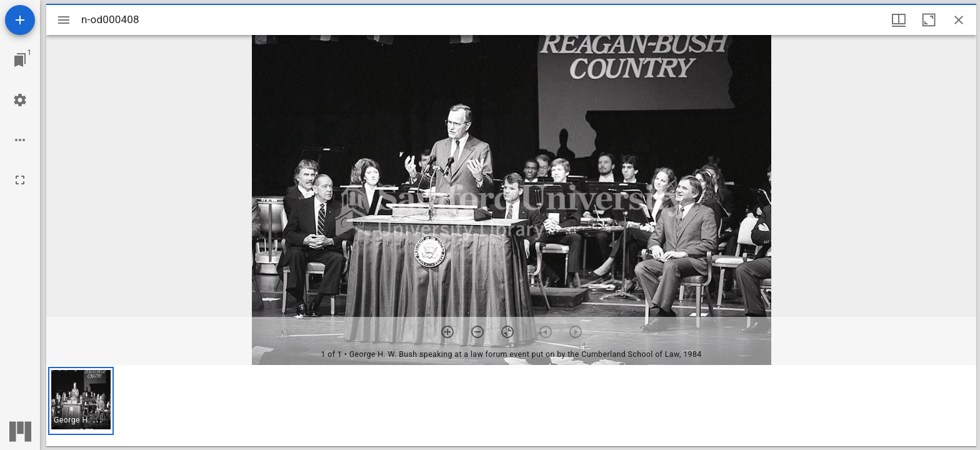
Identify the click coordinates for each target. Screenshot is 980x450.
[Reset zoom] (507, 332)
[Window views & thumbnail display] (899, 20)
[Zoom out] (477, 332)
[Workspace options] (20, 140)
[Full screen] (20, 180)
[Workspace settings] (20, 100)
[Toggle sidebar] (64, 20)
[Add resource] (20, 20)
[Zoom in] (447, 332)
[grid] (511, 406)
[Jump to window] (20, 60)
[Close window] (959, 20)
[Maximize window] (929, 20)
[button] (81, 401)
